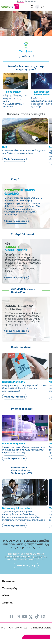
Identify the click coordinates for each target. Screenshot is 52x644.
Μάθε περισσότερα (17, 221)
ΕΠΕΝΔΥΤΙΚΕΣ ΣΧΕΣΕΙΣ (41, 628)
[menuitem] (11, 616)
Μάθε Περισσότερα (14, 159)
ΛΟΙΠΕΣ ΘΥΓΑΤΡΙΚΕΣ (18, 628)
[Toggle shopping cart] (42, 7)
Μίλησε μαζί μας (26, 566)
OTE (3, 628)
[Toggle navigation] (48, 6)
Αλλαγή (26, 56)
